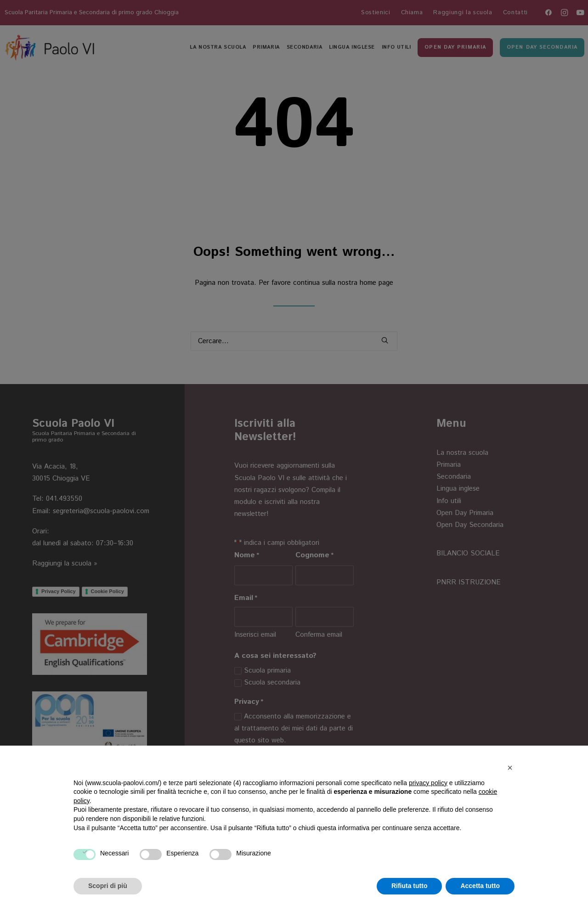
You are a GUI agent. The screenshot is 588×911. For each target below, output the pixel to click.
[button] (510, 768)
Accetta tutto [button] (480, 886)
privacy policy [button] (428, 783)
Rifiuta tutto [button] (410, 886)
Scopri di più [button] (108, 886)
